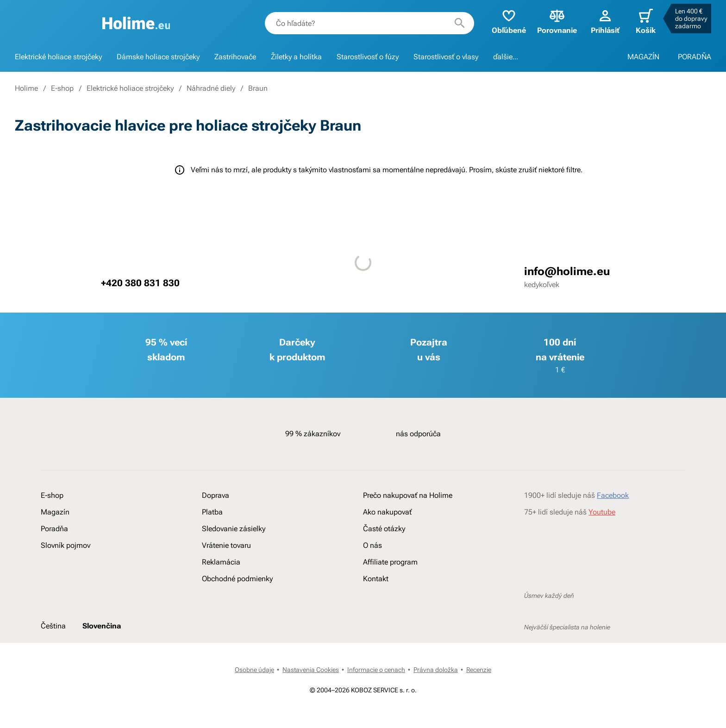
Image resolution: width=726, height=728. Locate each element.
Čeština (53, 626)
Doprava (216, 495)
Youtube (602, 512)
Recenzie (479, 670)
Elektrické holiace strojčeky (58, 57)
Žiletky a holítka (296, 57)
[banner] (136, 23)
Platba (212, 512)
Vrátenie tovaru (226, 545)
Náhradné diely (211, 88)
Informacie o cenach (376, 670)
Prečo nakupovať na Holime (408, 495)
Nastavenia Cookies (311, 670)
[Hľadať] (460, 23)
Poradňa (54, 529)
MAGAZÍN (643, 57)
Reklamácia (221, 562)
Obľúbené (509, 21)
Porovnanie (557, 21)
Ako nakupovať (387, 512)
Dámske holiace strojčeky (158, 57)
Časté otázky (384, 529)
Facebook (613, 495)
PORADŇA (695, 57)
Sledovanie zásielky (234, 529)
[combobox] (369, 23)
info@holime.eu (567, 271)
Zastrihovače (235, 57)
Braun (258, 88)
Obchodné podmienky (237, 579)
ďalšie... (506, 57)
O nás (372, 545)
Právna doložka (436, 670)
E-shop (62, 88)
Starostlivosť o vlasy (446, 57)
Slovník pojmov (66, 545)
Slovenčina (102, 626)
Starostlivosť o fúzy (368, 57)
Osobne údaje (254, 670)
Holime (26, 88)
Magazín (55, 512)
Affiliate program (390, 562)
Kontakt (376, 579)
